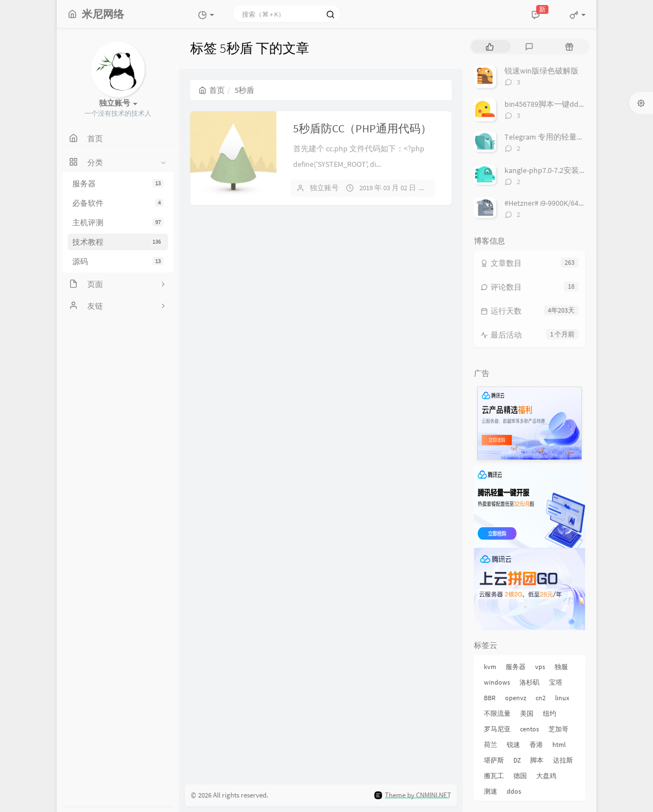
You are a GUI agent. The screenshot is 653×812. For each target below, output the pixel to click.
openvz (516, 698)
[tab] (490, 46)
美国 (527, 713)
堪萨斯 (494, 760)
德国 (520, 776)
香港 (536, 744)
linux (562, 698)
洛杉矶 (530, 682)
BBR (490, 698)
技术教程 (118, 242)
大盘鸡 (546, 776)
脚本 (537, 760)
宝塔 (556, 682)
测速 (491, 791)
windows (497, 682)
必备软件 (118, 203)
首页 (212, 90)
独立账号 (324, 188)
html (559, 744)
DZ (517, 760)
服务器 (118, 184)
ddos (514, 791)
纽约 (550, 713)
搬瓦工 (494, 776)
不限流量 (497, 713)
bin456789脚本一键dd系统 (549, 104)
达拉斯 (563, 760)
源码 (118, 261)
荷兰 (491, 744)
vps (540, 667)
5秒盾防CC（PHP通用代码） (362, 128)
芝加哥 (558, 729)
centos (530, 729)
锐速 (513, 744)
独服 (561, 667)
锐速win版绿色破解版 (541, 71)
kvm (490, 667)
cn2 (541, 698)
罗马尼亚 (497, 729)
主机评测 (118, 222)
